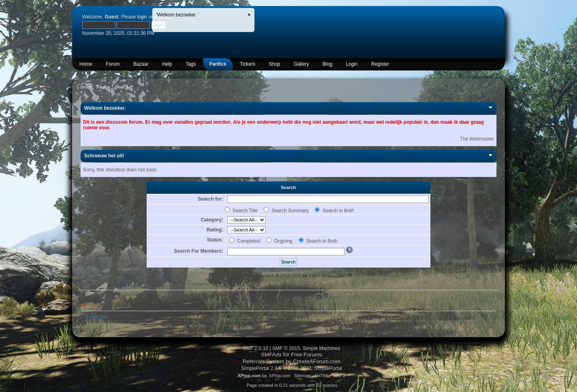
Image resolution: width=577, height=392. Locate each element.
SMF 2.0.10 (256, 348)
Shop (274, 64)
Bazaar (141, 64)
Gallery (301, 64)
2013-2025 (291, 275)
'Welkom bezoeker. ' (178, 15)
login (142, 17)
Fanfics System (259, 275)
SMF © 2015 (286, 348)
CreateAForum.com (317, 361)
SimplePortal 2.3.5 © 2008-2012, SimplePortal (291, 368)
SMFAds (271, 355)
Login (352, 64)
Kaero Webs (321, 275)
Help (167, 64)
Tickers (248, 64)
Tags (191, 64)
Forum (113, 64)
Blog (327, 64)
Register (380, 64)
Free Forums (307, 355)
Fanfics (218, 64)
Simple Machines (322, 348)
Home (86, 64)
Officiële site (95, 317)
